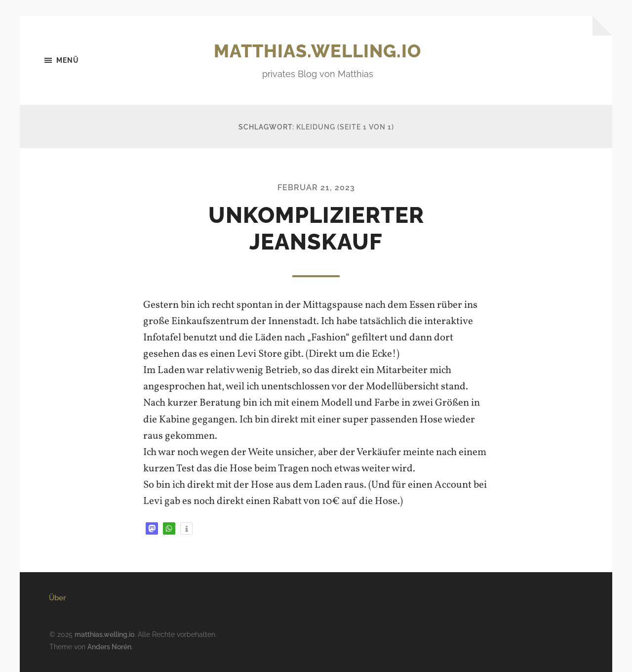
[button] (152, 528)
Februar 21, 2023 (316, 188)
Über (58, 598)
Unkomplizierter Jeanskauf (316, 229)
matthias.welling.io (317, 51)
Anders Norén (109, 647)
